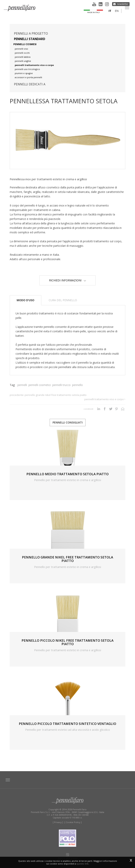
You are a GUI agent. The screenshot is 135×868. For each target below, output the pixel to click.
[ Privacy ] (58, 822)
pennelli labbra (23, 57)
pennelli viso (21, 49)
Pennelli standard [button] (30, 39)
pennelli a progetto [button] (31, 34)
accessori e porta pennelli (28, 77)
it (110, 11)
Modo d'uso (26, 300)
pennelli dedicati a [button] (30, 84)
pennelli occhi (22, 53)
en (117, 11)
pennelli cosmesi (25, 44)
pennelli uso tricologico (27, 69)
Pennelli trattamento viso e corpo (104, 399)
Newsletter (123, 4)
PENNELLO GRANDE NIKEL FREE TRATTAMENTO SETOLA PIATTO (56, 395)
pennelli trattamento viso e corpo (34, 65)
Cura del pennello (63, 300)
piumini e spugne (24, 73)
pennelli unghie (23, 61)
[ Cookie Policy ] (73, 822)
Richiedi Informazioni (67, 280)
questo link (83, 864)
